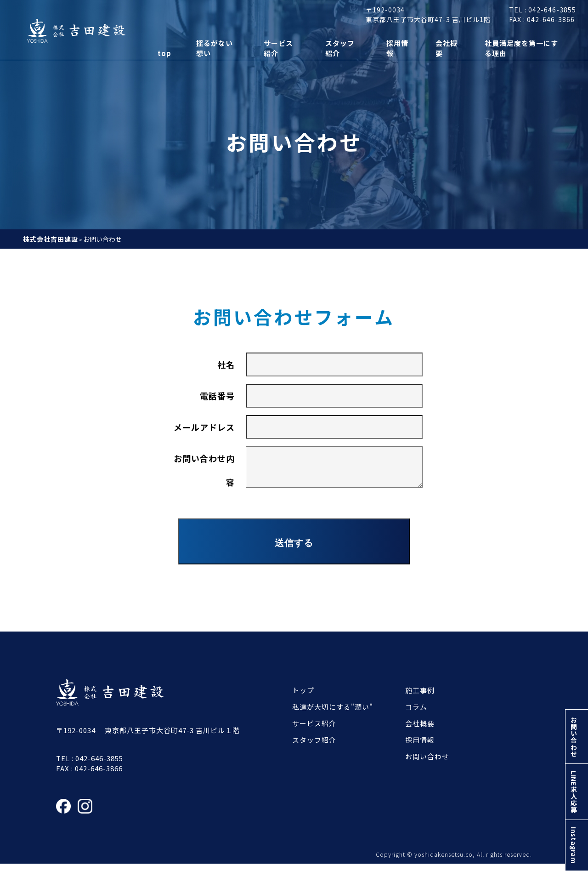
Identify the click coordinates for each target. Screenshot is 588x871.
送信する (294, 550)
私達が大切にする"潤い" (333, 714)
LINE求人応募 (576, 785)
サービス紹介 (314, 730)
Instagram (576, 843)
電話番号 (217, 396)
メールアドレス (204, 427)
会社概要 (420, 730)
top (158, 59)
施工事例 (420, 697)
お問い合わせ (576, 724)
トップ (303, 697)
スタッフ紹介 (314, 747)
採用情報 (420, 747)
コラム (416, 714)
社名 (226, 364)
